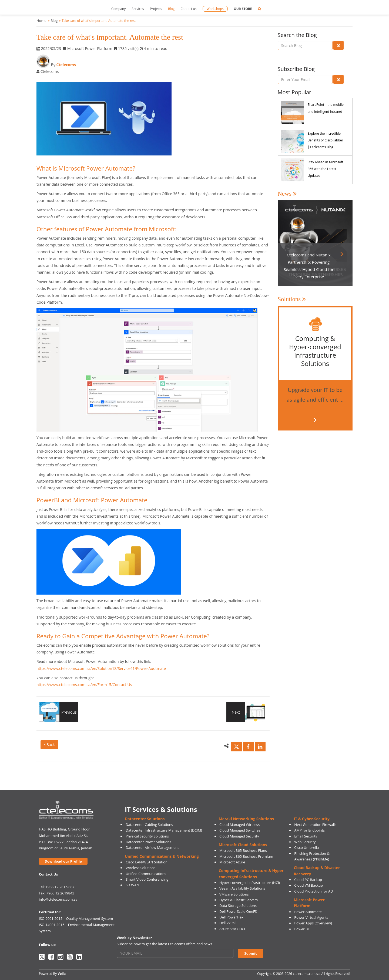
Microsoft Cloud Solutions (243, 845)
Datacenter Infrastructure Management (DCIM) (164, 830)
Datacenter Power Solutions (148, 842)
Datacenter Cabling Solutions (149, 825)
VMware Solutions (234, 894)
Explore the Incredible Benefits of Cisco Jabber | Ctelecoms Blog (326, 140)
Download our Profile (63, 861)
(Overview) (323, 923)
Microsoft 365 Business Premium (246, 856)
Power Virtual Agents (311, 917)
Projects (156, 9)
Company (118, 9)
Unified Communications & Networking (162, 856)
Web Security (305, 842)
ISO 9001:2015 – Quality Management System (76, 918)
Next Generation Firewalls (315, 825)
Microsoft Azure (232, 862)
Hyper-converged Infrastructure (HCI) (250, 883)
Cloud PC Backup (308, 880)
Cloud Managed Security (239, 836)
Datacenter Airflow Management (152, 847)
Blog (171, 9)
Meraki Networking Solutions (246, 819)
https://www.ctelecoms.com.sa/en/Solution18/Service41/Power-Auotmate (101, 668)
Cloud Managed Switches (240, 830)
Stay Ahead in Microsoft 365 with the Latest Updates (326, 169)
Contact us (188, 9)
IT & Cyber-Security (311, 819)
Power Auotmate (308, 912)
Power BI (301, 929)
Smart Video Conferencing (147, 879)
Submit (250, 953)
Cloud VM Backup (308, 885)
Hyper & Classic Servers (239, 900)
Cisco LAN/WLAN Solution (147, 862)
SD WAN (132, 885)
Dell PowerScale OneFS (238, 911)
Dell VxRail (228, 923)
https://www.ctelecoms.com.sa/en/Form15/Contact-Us (84, 685)
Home (41, 21)
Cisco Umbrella (306, 847)
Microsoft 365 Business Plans (243, 850)
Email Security (306, 836)
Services (138, 9)
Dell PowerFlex (231, 917)
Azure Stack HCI (232, 929)
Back (49, 745)
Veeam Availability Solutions (242, 888)
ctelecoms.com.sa (306, 974)
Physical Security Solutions (147, 836)
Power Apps (304, 923)
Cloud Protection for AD (313, 891)
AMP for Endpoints (309, 830)
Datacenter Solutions (145, 819)
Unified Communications (146, 874)
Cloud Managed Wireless (239, 825)
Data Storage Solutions (238, 906)
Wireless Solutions (140, 868)
